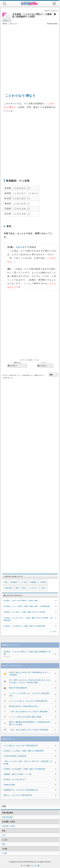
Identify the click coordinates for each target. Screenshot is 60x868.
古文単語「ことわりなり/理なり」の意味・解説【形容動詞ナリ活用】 (28, 654)
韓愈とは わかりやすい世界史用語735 (18, 795)
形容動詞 (14, 582)
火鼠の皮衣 (21, 247)
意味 (24, 588)
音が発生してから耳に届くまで (15, 779)
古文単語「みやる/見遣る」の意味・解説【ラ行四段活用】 (25, 769)
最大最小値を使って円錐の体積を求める (24, 706)
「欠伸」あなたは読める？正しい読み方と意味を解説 (28, 712)
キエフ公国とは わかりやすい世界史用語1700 (21, 746)
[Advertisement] (30, 56)
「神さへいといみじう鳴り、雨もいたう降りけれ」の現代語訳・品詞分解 (28, 763)
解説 (17, 588)
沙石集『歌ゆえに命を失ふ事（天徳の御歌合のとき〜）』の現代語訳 (30, 674)
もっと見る (53, 632)
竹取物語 (33, 582)
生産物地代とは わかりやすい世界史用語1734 (21, 790)
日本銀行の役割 (9, 785)
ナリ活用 (24, 582)
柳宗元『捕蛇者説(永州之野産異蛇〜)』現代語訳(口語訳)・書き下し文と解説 (30, 723)
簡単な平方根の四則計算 (18, 688)
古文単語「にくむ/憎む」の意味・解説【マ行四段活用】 (24, 751)
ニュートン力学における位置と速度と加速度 (25, 717)
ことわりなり (33, 588)
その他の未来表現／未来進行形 (15, 756)
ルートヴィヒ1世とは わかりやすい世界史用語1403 (28, 701)
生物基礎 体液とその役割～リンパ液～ (18, 774)
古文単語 (43, 582)
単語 (6, 582)
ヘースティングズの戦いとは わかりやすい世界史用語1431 (29, 695)
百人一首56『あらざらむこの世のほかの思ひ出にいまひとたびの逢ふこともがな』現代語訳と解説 (30, 681)
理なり (44, 588)
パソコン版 (35, 866)
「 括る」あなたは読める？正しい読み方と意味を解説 (29, 730)
